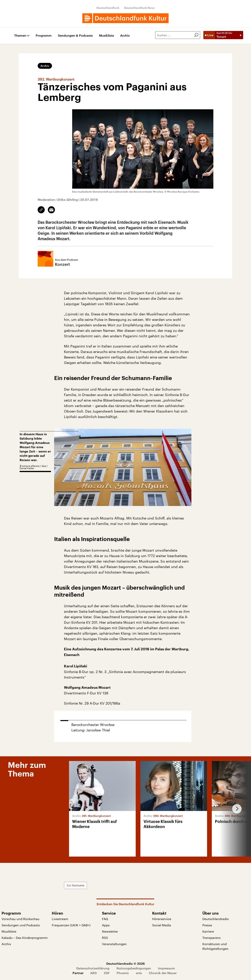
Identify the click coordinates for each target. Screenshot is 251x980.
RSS (105, 938)
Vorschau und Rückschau (20, 919)
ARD (93, 973)
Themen (20, 36)
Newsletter (110, 931)
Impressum (166, 968)
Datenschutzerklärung (93, 968)
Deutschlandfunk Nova (139, 8)
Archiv (125, 36)
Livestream (60, 919)
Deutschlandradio (216, 919)
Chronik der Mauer (163, 973)
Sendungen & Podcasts (75, 36)
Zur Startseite (75, 885)
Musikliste (106, 36)
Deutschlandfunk (108, 8)
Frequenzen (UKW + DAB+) (71, 925)
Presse (207, 925)
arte (139, 973)
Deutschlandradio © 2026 (125, 963)
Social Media (162, 925)
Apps (106, 925)
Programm (44, 36)
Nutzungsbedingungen (134, 968)
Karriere (208, 931)
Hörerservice (162, 919)
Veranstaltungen (114, 944)
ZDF (107, 973)
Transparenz (211, 938)
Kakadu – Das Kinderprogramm (25, 938)
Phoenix (123, 973)
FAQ (105, 919)
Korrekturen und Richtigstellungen (215, 946)
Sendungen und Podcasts (21, 925)
